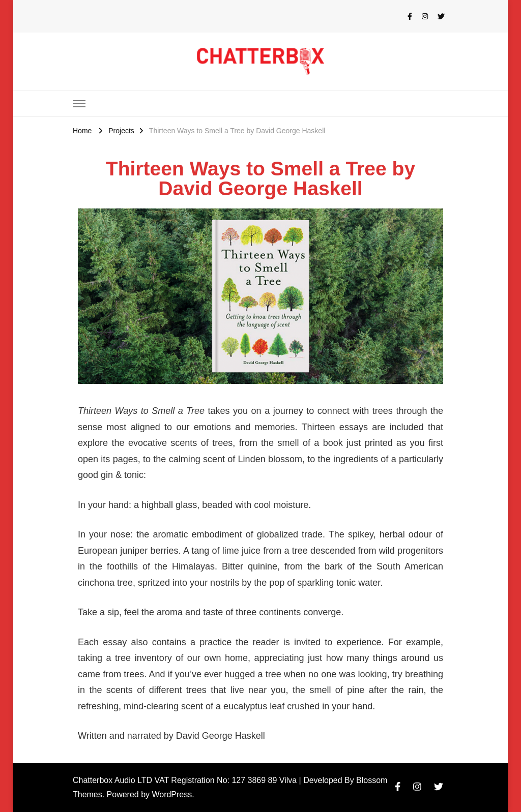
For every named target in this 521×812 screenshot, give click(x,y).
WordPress (172, 794)
